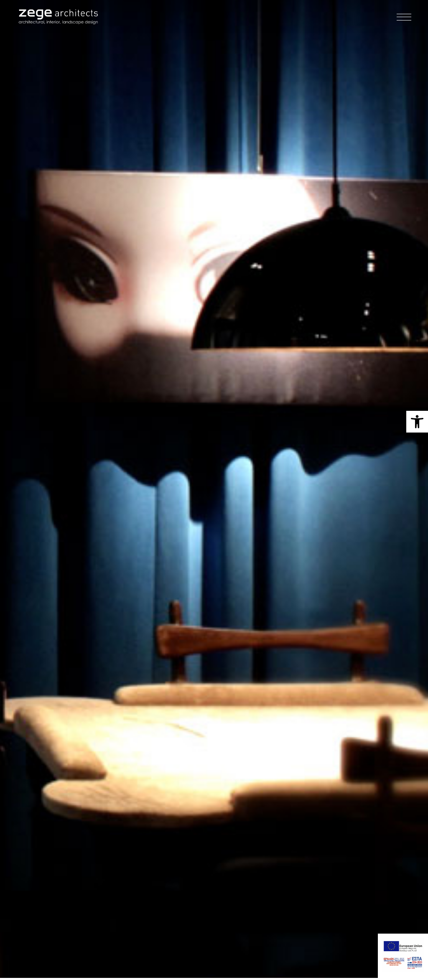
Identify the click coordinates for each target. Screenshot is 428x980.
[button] (417, 422)
